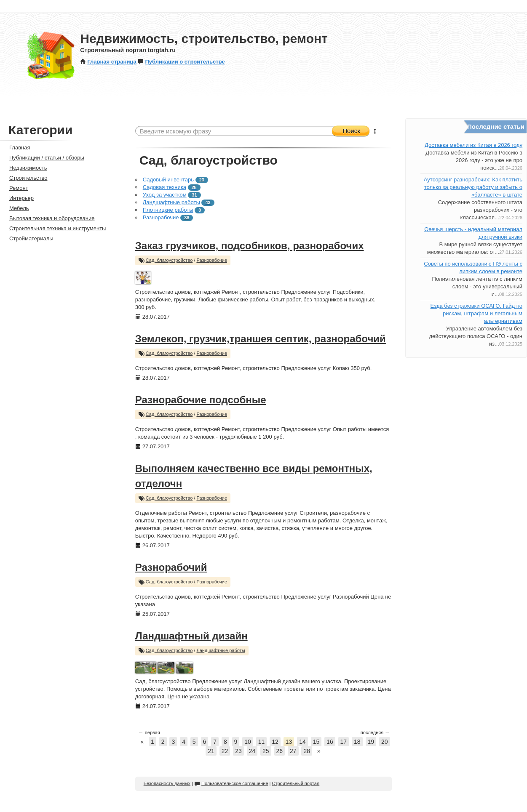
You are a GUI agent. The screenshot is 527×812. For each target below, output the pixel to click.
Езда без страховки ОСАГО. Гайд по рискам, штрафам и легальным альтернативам (476, 313)
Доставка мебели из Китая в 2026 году (473, 145)
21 (211, 751)
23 (238, 751)
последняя (375, 732)
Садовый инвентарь (168, 180)
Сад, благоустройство (169, 260)
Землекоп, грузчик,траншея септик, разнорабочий (261, 339)
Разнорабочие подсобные (201, 400)
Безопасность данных (167, 783)
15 (316, 742)
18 (357, 742)
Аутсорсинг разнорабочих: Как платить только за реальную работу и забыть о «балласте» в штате (473, 187)
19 (371, 742)
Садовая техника (165, 187)
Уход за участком (165, 195)
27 (293, 751)
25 (266, 751)
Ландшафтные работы (171, 202)
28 (307, 751)
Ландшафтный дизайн (191, 636)
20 (385, 742)
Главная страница (108, 62)
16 (330, 742)
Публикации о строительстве (181, 62)
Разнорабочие (161, 217)
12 (275, 742)
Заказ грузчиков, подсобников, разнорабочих (250, 246)
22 (225, 751)
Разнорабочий (171, 567)
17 (344, 742)
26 (280, 751)
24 (252, 751)
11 (262, 742)
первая (149, 732)
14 (302, 742)
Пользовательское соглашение (231, 783)
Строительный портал (296, 783)
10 (248, 742)
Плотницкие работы (168, 210)
